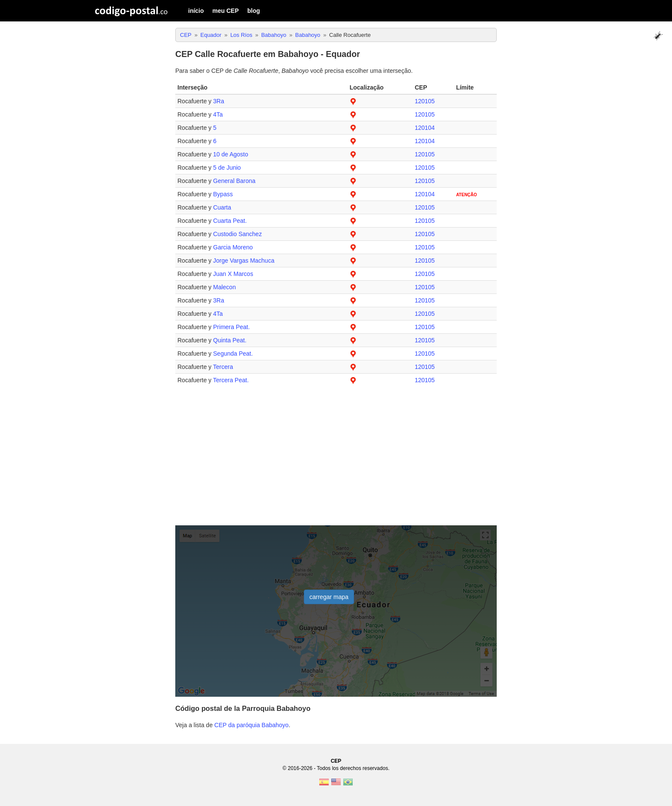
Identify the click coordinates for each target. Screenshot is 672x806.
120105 (425, 101)
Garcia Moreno (233, 247)
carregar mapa (329, 597)
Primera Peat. (231, 327)
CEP (336, 761)
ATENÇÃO (466, 195)
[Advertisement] (336, 459)
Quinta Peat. (230, 340)
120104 (425, 128)
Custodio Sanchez (237, 234)
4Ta (218, 114)
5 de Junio (227, 168)
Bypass (223, 194)
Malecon (224, 287)
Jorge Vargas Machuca (244, 261)
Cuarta (222, 207)
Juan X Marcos (233, 274)
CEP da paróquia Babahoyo (251, 725)
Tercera (223, 367)
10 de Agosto (231, 154)
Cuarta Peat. (230, 221)
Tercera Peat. (231, 380)
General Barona (234, 181)
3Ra (219, 101)
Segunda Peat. (233, 354)
